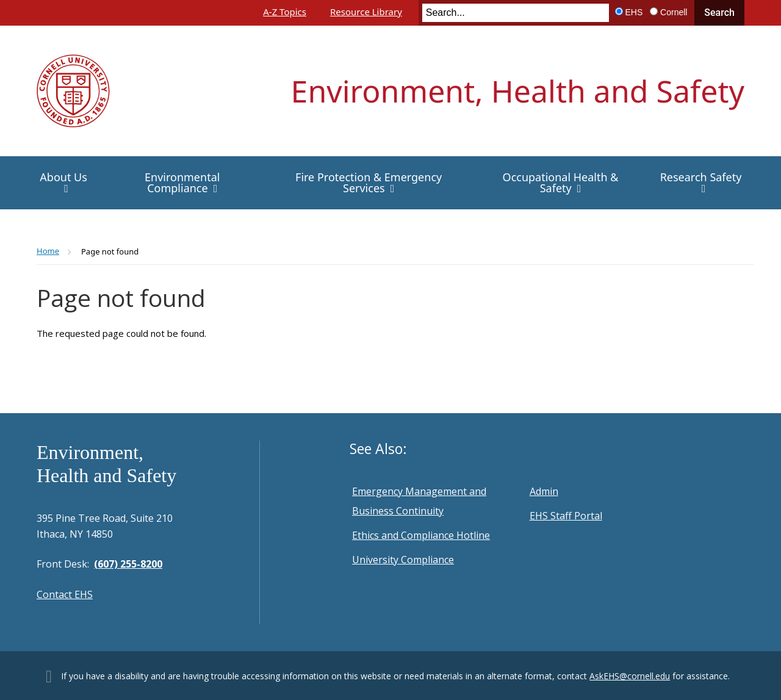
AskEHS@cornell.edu (630, 676)
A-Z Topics (285, 12)
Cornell (674, 12)
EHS (634, 12)
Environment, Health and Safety (518, 91)
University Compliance (403, 560)
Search (719, 13)
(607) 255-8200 (128, 564)
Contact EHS (65, 594)
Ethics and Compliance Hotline (421, 535)
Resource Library (366, 12)
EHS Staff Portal (566, 516)
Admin (544, 491)
